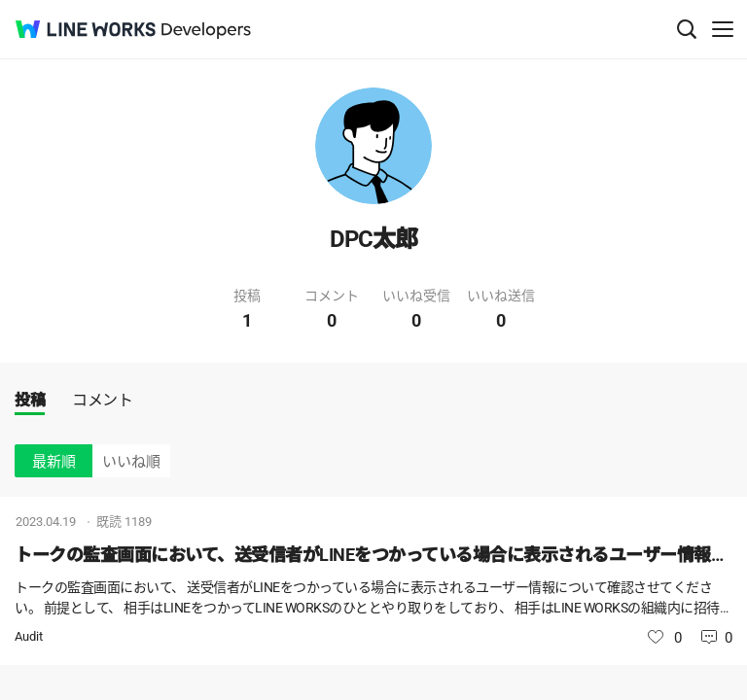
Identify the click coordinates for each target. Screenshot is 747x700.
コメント (102, 400)
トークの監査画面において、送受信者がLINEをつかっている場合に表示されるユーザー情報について (373, 555)
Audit (29, 636)
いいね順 (131, 462)
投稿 (30, 400)
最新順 (54, 462)
